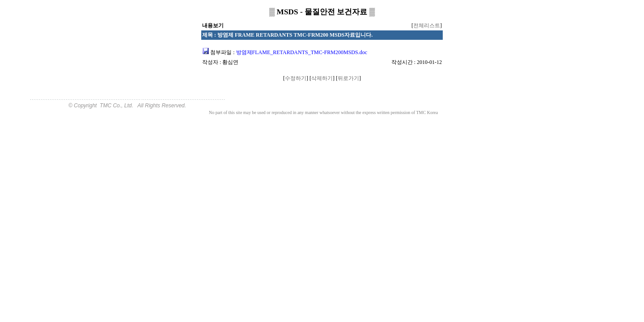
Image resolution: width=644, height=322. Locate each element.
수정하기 (296, 78)
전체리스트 (427, 25)
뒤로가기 (348, 78)
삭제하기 (322, 78)
